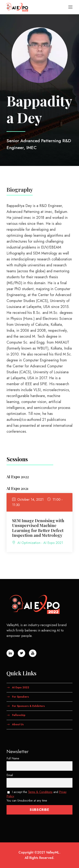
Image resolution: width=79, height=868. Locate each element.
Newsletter (18, 751)
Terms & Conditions (40, 792)
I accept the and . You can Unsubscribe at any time (37, 796)
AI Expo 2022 (21, 687)
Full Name (13, 758)
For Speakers (21, 697)
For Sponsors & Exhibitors (28, 706)
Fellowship (19, 715)
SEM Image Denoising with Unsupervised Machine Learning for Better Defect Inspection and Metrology (38, 528)
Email (10, 775)
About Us (18, 724)
